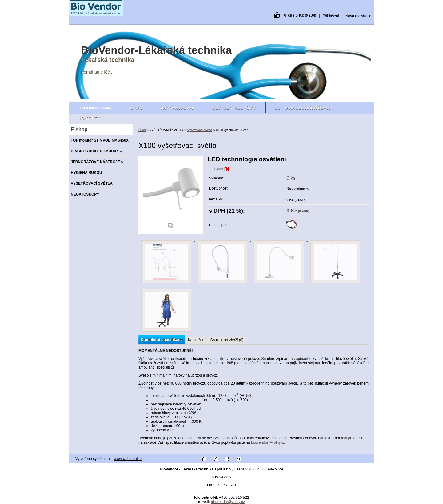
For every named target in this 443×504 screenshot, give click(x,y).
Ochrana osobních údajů (303, 108)
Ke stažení (197, 340)
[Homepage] (95, 108)
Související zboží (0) (227, 340)
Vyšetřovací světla (200, 130)
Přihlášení (331, 16)
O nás (136, 108)
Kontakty (89, 118)
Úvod (142, 130)
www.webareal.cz (128, 459)
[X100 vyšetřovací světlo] (171, 195)
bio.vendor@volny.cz (268, 442)
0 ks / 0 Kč (300, 15)
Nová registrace (358, 16)
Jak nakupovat (178, 108)
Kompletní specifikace (162, 339)
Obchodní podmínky (234, 108)
